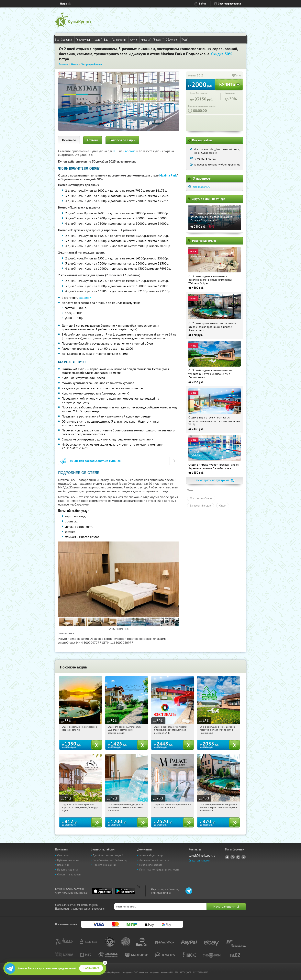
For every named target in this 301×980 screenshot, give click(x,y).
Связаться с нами (199, 860)
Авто (99, 39)
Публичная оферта (151, 865)
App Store (102, 891)
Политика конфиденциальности (159, 870)
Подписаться (91, 968)
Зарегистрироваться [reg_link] (230, 4)
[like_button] (234, 76)
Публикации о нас (68, 860)
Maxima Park (168, 175)
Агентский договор (151, 855)
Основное (69, 140)
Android (131, 151)
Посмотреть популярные (215, 480)
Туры (185, 39)
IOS (116, 151)
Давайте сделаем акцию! (108, 855)
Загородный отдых (201, 506)
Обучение (173, 39)
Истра (63, 4)
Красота (146, 39)
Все (57, 40)
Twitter (238, 857)
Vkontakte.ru (233, 857)
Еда (107, 39)
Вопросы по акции (122, 140)
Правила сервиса (68, 870)
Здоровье (67, 39)
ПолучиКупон (84, 39)
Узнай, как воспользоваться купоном (96, 461)
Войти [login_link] (202, 4)
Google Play (125, 891)
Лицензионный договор (154, 860)
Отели (223, 506)
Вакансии (63, 865)
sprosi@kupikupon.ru (202, 855)
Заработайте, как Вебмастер (110, 860)
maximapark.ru (201, 187)
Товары (158, 39)
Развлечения (120, 39)
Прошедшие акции (104, 865)
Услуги (134, 39)
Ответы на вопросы (69, 874)
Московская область (201, 498)
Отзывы (93, 140)
